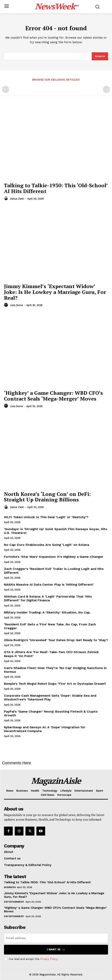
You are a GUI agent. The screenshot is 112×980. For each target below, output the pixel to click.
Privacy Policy (49, 959)
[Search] (100, 56)
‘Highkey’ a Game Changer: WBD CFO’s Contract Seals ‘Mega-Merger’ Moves (53, 396)
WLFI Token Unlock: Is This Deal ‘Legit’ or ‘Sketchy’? (46, 517)
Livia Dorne (17, 305)
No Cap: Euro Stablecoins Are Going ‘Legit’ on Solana (47, 545)
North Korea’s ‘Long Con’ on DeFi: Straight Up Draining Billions (47, 497)
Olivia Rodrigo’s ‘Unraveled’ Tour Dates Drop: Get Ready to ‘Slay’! (56, 640)
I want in (56, 950)
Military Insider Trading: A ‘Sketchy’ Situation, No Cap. (47, 612)
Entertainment (14, 902)
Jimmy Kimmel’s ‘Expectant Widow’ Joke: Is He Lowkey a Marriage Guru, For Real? (55, 292)
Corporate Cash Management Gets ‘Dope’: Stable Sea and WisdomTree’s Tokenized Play (50, 697)
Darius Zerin (17, 199)
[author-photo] (7, 198)
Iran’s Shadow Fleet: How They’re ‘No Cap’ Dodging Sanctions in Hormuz (55, 670)
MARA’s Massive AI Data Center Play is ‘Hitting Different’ (49, 585)
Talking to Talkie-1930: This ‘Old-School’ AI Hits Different (56, 188)
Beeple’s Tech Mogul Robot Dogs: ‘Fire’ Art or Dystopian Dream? (55, 684)
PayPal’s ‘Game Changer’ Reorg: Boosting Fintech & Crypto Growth (51, 713)
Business (10, 887)
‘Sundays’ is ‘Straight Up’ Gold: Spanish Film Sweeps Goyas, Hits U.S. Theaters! (56, 531)
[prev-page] (6, 89)
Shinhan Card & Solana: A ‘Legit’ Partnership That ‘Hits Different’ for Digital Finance (48, 598)
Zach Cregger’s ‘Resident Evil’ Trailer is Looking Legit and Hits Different (54, 571)
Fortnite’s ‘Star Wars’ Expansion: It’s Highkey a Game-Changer (54, 557)
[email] (56, 938)
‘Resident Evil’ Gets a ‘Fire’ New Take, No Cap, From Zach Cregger (50, 626)
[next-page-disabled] (106, 89)
